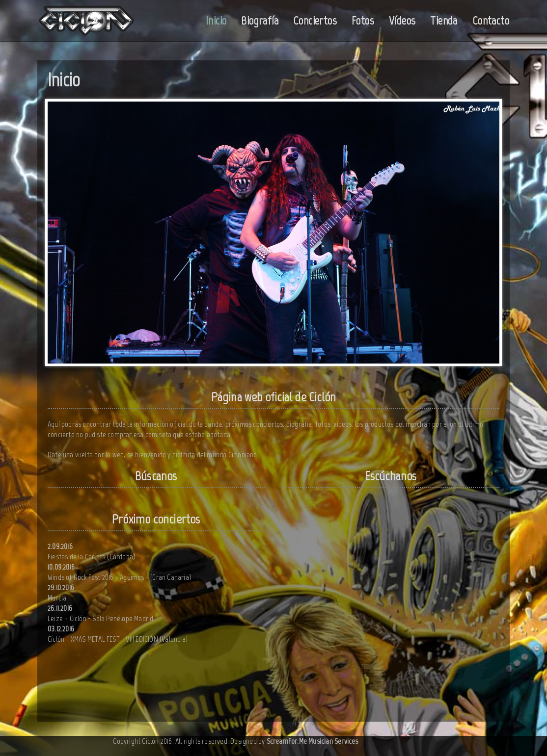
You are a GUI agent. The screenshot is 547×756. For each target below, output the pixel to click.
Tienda (444, 21)
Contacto (491, 21)
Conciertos (315, 21)
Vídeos (402, 21)
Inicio (216, 21)
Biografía (260, 21)
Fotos (363, 21)
